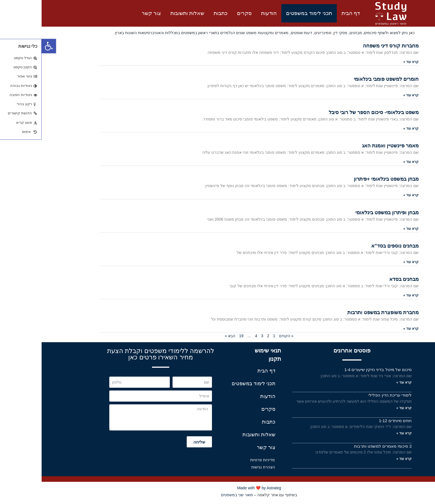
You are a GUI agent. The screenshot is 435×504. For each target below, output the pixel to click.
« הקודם (245, 336)
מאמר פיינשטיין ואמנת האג (349, 146)
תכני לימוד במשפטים (267, 13)
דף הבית (309, 13)
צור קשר (110, 13)
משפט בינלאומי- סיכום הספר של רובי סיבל (332, 112)
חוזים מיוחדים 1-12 (354, 421)
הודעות (227, 13)
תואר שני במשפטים (195, 495)
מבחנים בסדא (362, 279)
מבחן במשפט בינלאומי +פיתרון (345, 179)
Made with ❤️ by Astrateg (218, 488)
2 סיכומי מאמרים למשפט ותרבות (341, 446)
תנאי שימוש (226, 351)
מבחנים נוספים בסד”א (353, 246)
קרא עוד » (369, 62)
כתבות (179, 13)
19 (200, 336)
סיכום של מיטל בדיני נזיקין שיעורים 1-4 (336, 370)
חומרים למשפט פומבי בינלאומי (345, 79)
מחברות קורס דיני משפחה (349, 46)
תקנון (233, 359)
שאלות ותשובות (146, 13)
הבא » (188, 336)
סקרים (203, 13)
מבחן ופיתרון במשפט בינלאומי (345, 213)
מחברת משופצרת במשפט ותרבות (341, 313)
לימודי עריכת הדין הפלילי (348, 395)
